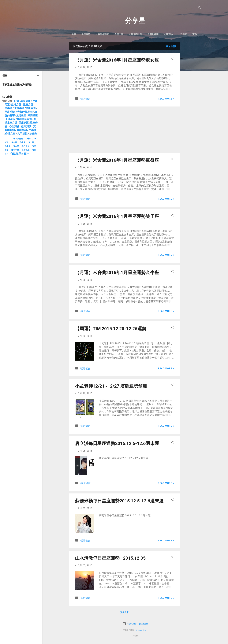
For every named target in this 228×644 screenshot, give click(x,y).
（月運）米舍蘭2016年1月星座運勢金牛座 (117, 273)
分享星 (135, 21)
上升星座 (188, 34)
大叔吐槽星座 (108, 34)
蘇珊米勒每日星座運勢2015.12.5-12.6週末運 (119, 501)
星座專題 (92, 34)
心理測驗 (174, 34)
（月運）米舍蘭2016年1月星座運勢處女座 (117, 61)
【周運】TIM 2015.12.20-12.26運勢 (111, 329)
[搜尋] (199, 8)
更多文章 (124, 613)
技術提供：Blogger (135, 624)
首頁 (80, 34)
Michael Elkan (141, 630)
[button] (172, 60)
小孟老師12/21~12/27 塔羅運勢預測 (111, 387)
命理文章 (125, 34)
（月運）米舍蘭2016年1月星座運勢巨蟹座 (117, 161)
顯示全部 (171, 47)
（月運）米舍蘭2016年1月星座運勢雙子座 (117, 217)
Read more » (166, 99)
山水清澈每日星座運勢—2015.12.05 (110, 559)
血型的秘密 (159, 34)
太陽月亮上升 (141, 34)
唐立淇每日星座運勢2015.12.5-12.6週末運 (117, 444)
